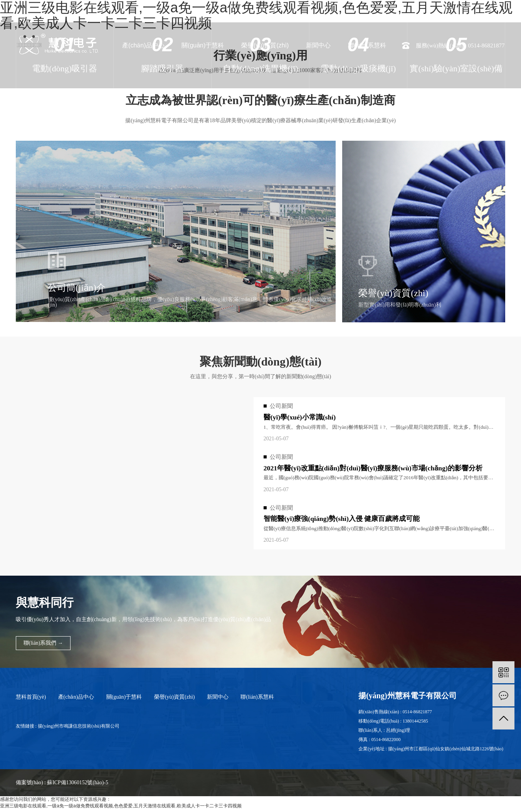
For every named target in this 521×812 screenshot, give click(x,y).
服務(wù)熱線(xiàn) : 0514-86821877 (460, 45)
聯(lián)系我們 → (44, 646)
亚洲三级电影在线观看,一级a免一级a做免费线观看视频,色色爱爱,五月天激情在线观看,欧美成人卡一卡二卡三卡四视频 (121, 809)
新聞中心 (318, 45)
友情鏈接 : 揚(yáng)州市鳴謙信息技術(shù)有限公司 (68, 729)
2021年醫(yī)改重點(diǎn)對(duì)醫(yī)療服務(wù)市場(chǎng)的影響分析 (374, 468)
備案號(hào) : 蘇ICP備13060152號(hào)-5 (63, 785)
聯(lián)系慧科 (367, 45)
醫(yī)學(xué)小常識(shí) (300, 418)
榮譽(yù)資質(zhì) (265, 45)
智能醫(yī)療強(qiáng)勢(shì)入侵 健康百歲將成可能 (342, 520)
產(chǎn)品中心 (143, 45)
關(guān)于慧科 (203, 45)
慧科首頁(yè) (31, 700)
